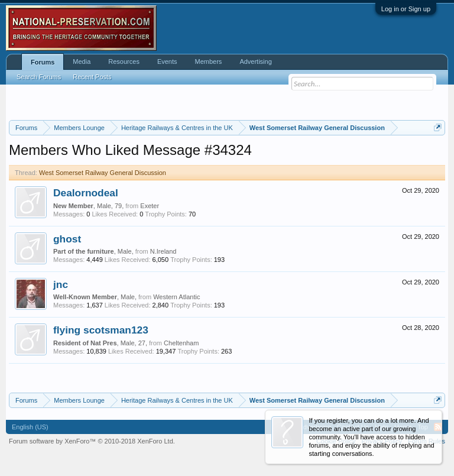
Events (167, 61)
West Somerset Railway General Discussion (103, 173)
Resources (124, 61)
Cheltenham (181, 343)
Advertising (255, 61)
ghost (67, 239)
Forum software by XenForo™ (92, 441)
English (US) (30, 427)
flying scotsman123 (101, 330)
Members (209, 61)
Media (82, 61)
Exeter (150, 206)
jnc (61, 284)
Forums (43, 62)
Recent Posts (92, 77)
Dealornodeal (86, 193)
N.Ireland (163, 251)
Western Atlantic (176, 297)
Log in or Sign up (406, 9)
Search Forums (39, 77)
